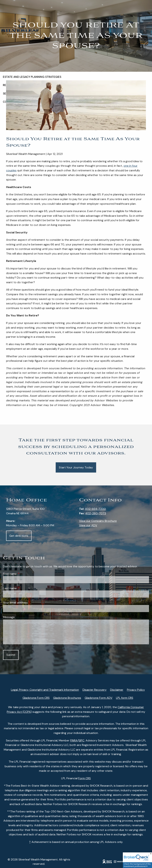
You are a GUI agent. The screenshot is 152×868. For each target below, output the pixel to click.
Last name (24, 588)
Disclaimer (117, 690)
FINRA (74, 740)
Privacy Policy (136, 690)
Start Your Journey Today (76, 467)
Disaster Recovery (95, 690)
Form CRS (85, 778)
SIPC (81, 740)
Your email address (29, 603)
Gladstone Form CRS (36, 698)
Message (9, 617)
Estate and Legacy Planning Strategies (32, 77)
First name (24, 574)
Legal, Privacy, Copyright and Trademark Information (45, 690)
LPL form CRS (125, 698)
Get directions (19, 536)
